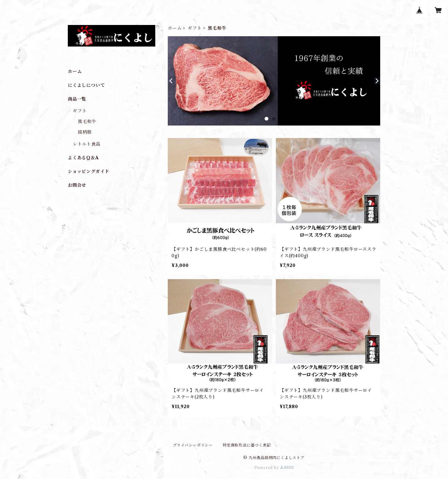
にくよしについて (86, 85)
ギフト (195, 28)
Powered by (274, 468)
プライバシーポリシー (193, 445)
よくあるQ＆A (83, 158)
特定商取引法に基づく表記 (247, 445)
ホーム (175, 28)
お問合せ (77, 185)
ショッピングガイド (89, 171)
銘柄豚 (85, 132)
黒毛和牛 (87, 121)
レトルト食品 (87, 144)
